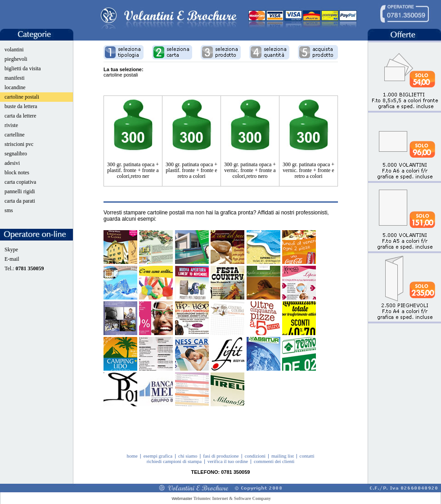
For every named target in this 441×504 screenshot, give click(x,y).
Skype (11, 250)
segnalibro (16, 154)
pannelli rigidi (20, 191)
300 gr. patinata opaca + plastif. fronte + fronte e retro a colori (191, 170)
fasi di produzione (221, 456)
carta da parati (20, 201)
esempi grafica (158, 456)
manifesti (15, 78)
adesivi (12, 163)
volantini (14, 50)
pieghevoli (16, 59)
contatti (307, 456)
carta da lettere (20, 116)
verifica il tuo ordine (228, 461)
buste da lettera (21, 106)
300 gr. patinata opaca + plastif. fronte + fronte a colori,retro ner (133, 170)
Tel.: (24, 268)
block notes (17, 173)
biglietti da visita (23, 68)
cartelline (15, 135)
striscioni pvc (19, 144)
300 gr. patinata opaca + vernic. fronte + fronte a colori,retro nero (250, 170)
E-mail (12, 259)
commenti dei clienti (274, 461)
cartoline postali (22, 97)
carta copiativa (20, 182)
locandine (15, 87)
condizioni (255, 456)
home (132, 456)
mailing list (283, 456)
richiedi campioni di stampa (174, 461)
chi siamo (188, 456)
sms (9, 210)
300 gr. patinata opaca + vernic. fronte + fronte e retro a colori (308, 170)
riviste (11, 125)
